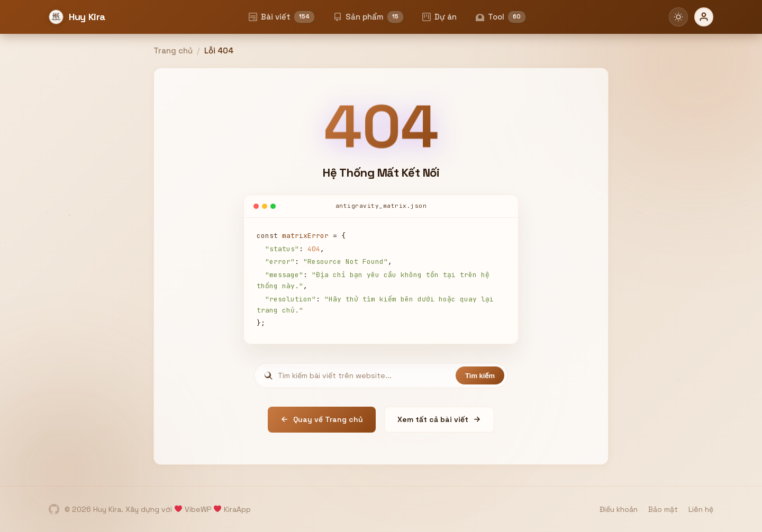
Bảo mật (663, 509)
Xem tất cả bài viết (439, 419)
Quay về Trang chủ (322, 419)
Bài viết (282, 17)
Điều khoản (619, 509)
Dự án (439, 17)
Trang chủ (173, 51)
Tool (501, 17)
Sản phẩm (368, 17)
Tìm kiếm (480, 376)
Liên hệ (701, 509)
